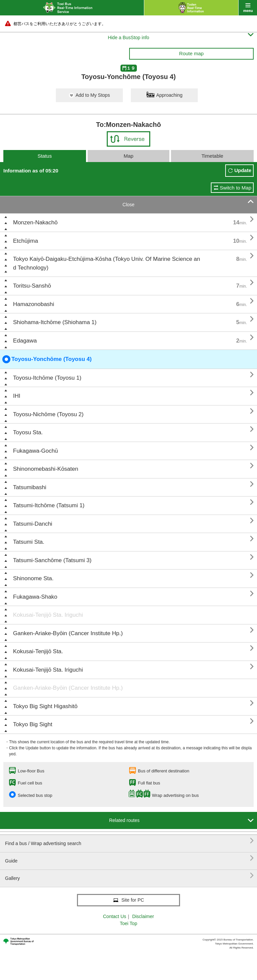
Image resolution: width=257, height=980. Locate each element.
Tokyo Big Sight (33, 724)
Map (128, 156)
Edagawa (25, 341)
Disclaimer (143, 916)
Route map (191, 53)
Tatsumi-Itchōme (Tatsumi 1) (49, 505)
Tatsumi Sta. (29, 542)
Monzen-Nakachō (35, 222)
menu (248, 8)
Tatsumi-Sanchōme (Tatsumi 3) (52, 560)
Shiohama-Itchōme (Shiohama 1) (55, 322)
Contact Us (115, 916)
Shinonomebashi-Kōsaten (46, 469)
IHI (17, 396)
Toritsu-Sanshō (32, 286)
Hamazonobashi (34, 304)
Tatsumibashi (30, 487)
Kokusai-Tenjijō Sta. (38, 651)
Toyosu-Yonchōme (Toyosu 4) (47, 359)
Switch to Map (236, 188)
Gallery (129, 876)
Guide (129, 858)
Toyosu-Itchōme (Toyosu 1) (47, 378)
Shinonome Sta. (33, 578)
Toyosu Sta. (28, 432)
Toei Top (128, 923)
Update (243, 170)
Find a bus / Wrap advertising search (129, 841)
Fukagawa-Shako (35, 597)
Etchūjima (26, 241)
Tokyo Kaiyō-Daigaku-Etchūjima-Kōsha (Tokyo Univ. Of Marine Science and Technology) (107, 263)
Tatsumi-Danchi (33, 524)
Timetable (212, 156)
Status (45, 156)
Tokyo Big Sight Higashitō (45, 706)
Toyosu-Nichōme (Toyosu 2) (48, 414)
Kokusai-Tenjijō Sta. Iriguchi (48, 615)
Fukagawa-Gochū (35, 451)
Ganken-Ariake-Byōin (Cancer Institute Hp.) (68, 633)
